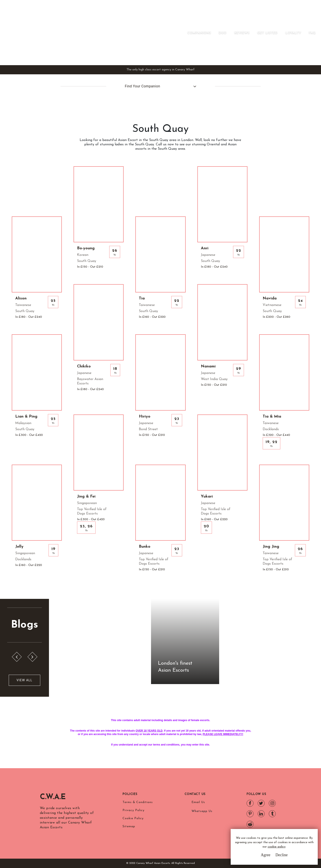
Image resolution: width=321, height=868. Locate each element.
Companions (199, 33)
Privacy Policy (134, 810)
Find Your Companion (143, 86)
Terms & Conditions (138, 802)
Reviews (242, 33)
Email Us (198, 802)
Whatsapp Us (202, 811)
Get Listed (267, 33)
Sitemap (129, 826)
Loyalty (293, 33)
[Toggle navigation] (181, 33)
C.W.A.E (53, 797)
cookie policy (277, 847)
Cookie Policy (133, 818)
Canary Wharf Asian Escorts (79, 33)
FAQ (312, 33)
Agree (266, 855)
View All (24, 680)
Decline (282, 855)
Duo (223, 33)
